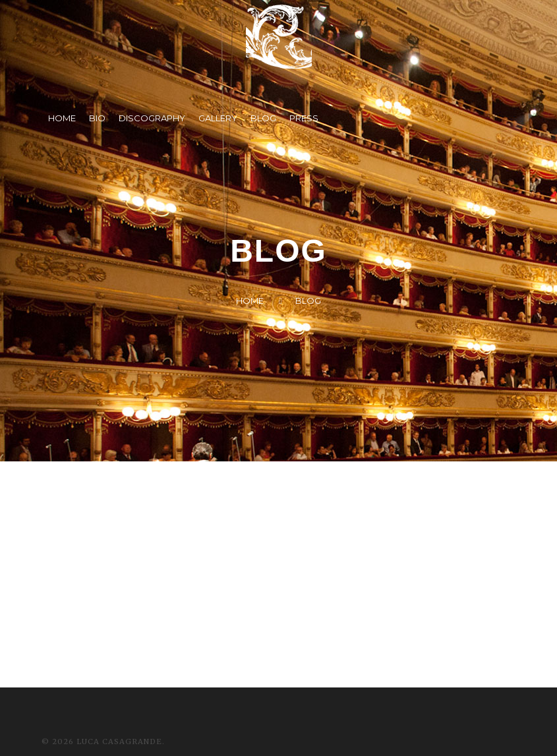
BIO (97, 118)
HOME (62, 118)
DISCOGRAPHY (152, 118)
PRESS (304, 118)
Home (250, 301)
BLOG (263, 118)
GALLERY (218, 118)
